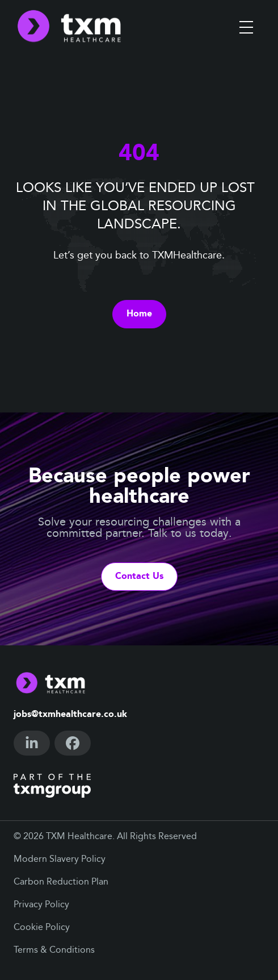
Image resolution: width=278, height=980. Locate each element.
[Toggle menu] (246, 27)
